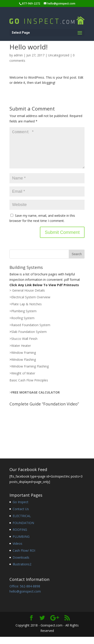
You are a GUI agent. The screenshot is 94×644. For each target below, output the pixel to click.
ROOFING (20, 537)
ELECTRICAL (22, 523)
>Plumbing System (23, 318)
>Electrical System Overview (30, 304)
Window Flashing (24, 367)
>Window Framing (23, 360)
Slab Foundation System (29, 339)
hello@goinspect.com (25, 599)
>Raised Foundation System (30, 332)
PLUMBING (21, 544)
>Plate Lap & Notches (26, 311)
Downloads (21, 565)
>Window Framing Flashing (29, 373)
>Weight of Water (22, 380)
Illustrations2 (22, 571)
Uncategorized (59, 55)
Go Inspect (21, 509)
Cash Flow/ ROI (24, 558)
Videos (17, 551)
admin (18, 55)
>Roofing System (22, 325)
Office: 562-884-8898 (25, 593)
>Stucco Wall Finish (23, 346)
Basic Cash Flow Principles (29, 387)
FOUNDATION (23, 530)
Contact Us (21, 516)
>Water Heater (20, 353)
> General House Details (27, 298)
